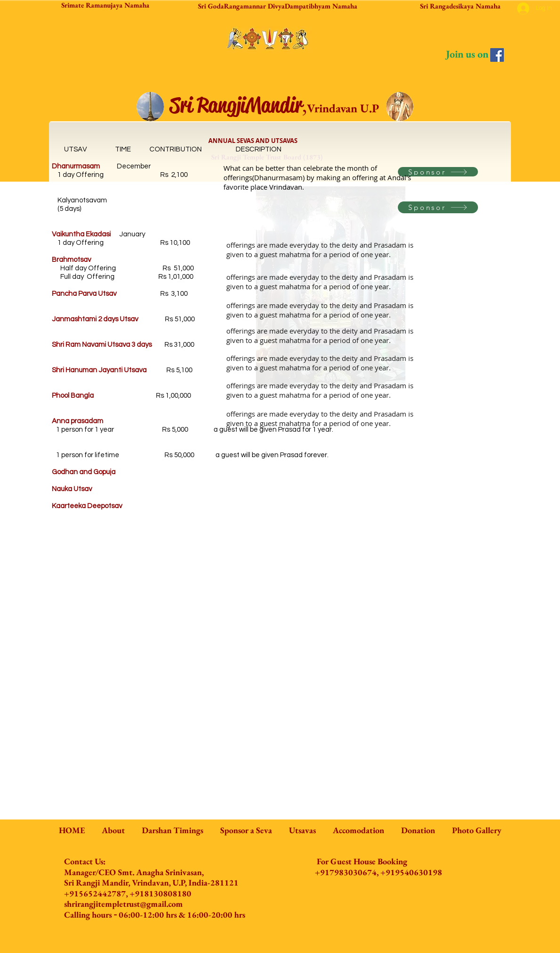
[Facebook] (497, 55)
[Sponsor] (438, 172)
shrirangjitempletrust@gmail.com (124, 904)
